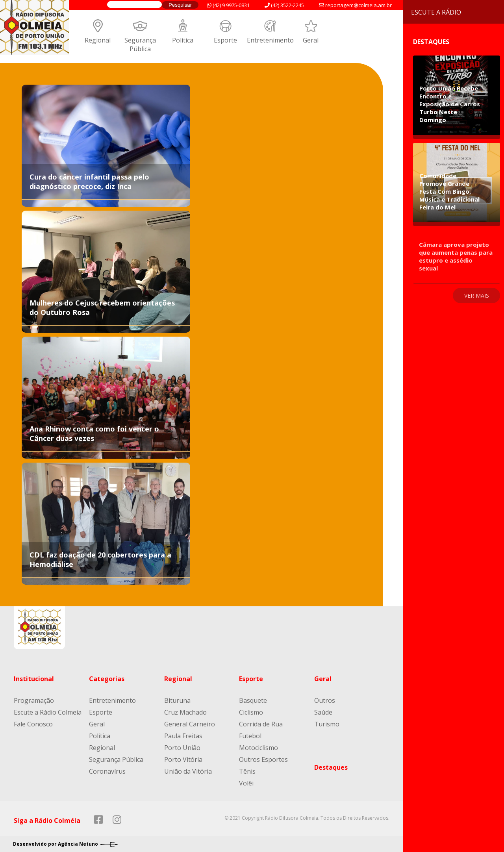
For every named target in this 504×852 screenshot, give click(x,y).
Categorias (107, 679)
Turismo (327, 724)
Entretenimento (270, 40)
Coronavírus (107, 771)
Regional (98, 40)
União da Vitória (188, 771)
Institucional (34, 679)
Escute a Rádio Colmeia (48, 712)
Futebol (250, 736)
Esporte (225, 40)
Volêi (246, 783)
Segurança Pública (140, 44)
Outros (325, 700)
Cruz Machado (185, 712)
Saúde (323, 712)
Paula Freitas (183, 736)
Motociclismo (258, 748)
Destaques (331, 767)
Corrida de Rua (261, 724)
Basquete (253, 700)
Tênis (247, 771)
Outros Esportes (263, 759)
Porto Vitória (183, 759)
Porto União (182, 748)
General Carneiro (190, 724)
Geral (311, 40)
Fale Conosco (33, 724)
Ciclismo (251, 712)
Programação (34, 700)
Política (183, 40)
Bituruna (177, 700)
